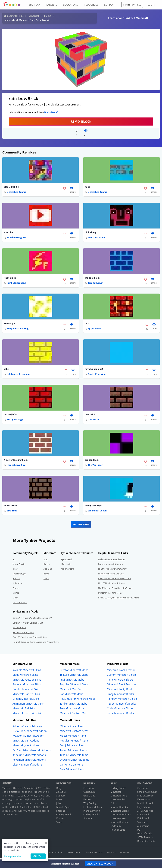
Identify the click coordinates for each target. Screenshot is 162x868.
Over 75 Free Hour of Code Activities (30, 639)
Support (61, 798)
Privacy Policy (74, 854)
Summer (88, 820)
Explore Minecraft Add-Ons (111, 576)
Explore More (81, 526)
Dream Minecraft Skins (26, 701)
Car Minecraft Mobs (72, 696)
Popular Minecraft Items (74, 743)
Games (16, 590)
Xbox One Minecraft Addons (29, 757)
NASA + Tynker (20, 630)
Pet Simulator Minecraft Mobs (78, 701)
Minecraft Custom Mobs (74, 715)
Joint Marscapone (16, 284)
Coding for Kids (15, 16)
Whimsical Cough (97, 512)
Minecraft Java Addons (26, 747)
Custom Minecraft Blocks (122, 677)
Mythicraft (66, 566)
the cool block (92, 279)
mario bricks (11, 507)
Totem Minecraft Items (73, 752)
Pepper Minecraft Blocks (121, 706)
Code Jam (116, 828)
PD (139, 832)
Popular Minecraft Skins (27, 686)
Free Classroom (146, 798)
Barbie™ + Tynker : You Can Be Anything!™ (32, 620)
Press (59, 801)
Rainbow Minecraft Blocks (122, 701)
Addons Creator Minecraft (28, 728)
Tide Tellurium (96, 284)
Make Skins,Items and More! (112, 561)
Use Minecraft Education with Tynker (115, 590)
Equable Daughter (17, 238)
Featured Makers (93, 809)
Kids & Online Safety (94, 854)
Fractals (16, 580)
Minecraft (34, 16)
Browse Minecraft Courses (111, 566)
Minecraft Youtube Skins (27, 682)
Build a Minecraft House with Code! (115, 580)
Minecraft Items (119, 820)
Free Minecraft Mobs (72, 710)
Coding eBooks (64, 817)
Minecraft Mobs (119, 809)
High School (144, 809)
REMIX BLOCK (81, 122)
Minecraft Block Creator (121, 672)
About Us (61, 794)
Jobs (59, 805)
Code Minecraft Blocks (120, 710)
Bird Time (12, 512)
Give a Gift (89, 798)
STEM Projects (145, 839)
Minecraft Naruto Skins (26, 696)
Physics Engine (20, 576)
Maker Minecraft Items (73, 738)
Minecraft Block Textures (122, 686)
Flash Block (10, 279)
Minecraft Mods (119, 824)
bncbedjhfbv (10, 416)
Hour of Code (118, 832)
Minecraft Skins (119, 798)
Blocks (48, 16)
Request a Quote (146, 843)
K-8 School (143, 820)
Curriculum (89, 794)
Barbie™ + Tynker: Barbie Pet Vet (28, 625)
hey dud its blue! (94, 370)
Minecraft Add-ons (121, 817)
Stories (16, 595)
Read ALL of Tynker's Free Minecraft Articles (119, 600)
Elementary (143, 801)
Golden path (10, 324)
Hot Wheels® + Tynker (23, 634)
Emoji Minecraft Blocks (120, 696)
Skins (46, 561)
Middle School (145, 805)
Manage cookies (13, 856)
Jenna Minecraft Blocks (120, 715)
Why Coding (90, 805)
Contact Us (124, 854)
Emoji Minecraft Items (73, 747)
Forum (60, 820)
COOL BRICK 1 (11, 187)
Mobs (46, 580)
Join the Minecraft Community (112, 571)
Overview (89, 790)
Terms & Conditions (55, 854)
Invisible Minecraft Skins (27, 672)
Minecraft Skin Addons (26, 743)
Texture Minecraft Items (74, 757)
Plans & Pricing (92, 813)
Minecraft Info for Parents (110, 595)
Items (46, 576)
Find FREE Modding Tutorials (112, 585)
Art (14, 561)
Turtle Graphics (20, 604)
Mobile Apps (63, 809)
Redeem (88, 801)
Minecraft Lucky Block (120, 691)
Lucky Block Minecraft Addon (30, 733)
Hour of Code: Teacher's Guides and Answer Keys (36, 644)
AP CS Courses (145, 813)
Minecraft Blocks (120, 813)
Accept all (38, 856)
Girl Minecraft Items (72, 767)
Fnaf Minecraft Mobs (72, 682)
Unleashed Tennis (16, 192)
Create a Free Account (101, 864)
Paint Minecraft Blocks (120, 682)
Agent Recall (67, 561)
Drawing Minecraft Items (74, 762)
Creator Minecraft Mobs (74, 672)
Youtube (8, 233)
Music (15, 600)
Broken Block (92, 462)
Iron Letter (94, 421)
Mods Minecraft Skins (25, 677)
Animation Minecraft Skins (28, 706)
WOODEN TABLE (97, 238)
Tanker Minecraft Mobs (73, 706)
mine (87, 187)
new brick (90, 416)
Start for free (132, 5)
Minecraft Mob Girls (72, 691)
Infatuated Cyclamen (18, 375)
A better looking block (16, 462)
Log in (151, 5)
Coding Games (118, 790)
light (6, 370)
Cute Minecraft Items (72, 771)
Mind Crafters (67, 571)
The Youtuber (95, 467)
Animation (18, 585)
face (87, 324)
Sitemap (61, 813)
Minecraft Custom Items (74, 733)
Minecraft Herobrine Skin (27, 715)
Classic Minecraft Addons (27, 767)
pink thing (90, 233)
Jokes (15, 571)
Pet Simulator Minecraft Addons (32, 752)
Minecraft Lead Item (72, 728)
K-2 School (143, 817)
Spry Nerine (94, 329)
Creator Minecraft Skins (26, 691)
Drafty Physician (97, 375)
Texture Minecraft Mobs (74, 677)
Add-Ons (48, 571)
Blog (59, 790)
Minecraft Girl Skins (24, 710)
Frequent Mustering (18, 329)
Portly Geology (15, 421)
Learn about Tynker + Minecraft (128, 18)
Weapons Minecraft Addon (28, 738)
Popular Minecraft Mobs (74, 686)
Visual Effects (19, 566)
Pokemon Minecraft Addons (29, 762)
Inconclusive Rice (16, 467)
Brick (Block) (51, 112)
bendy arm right (93, 507)
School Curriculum (147, 794)
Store (59, 824)
